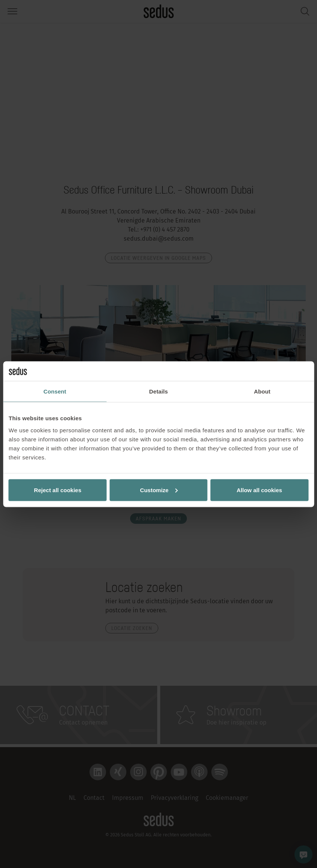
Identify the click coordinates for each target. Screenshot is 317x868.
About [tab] (262, 391)
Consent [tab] (55, 391)
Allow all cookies (259, 490)
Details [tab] (159, 391)
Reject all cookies (58, 490)
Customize (159, 490)
